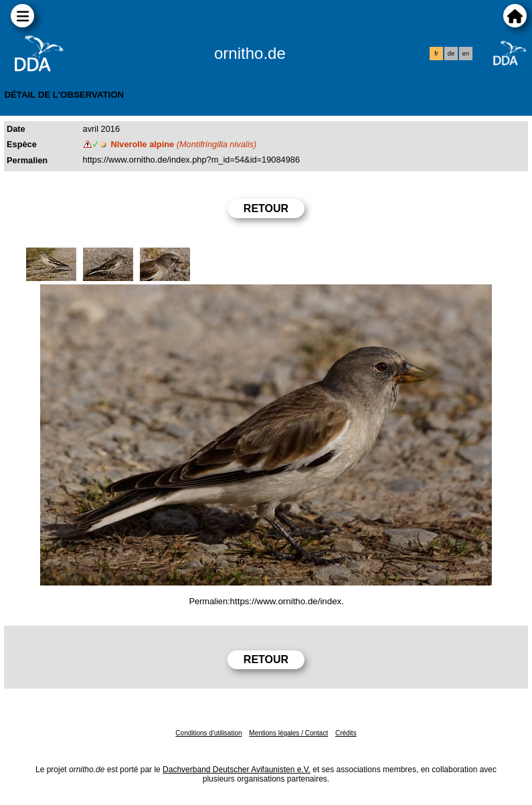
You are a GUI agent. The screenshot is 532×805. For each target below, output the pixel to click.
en (466, 54)
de (451, 54)
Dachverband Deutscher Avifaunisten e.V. (237, 770)
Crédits (346, 733)
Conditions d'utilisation (208, 733)
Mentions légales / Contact (288, 733)
